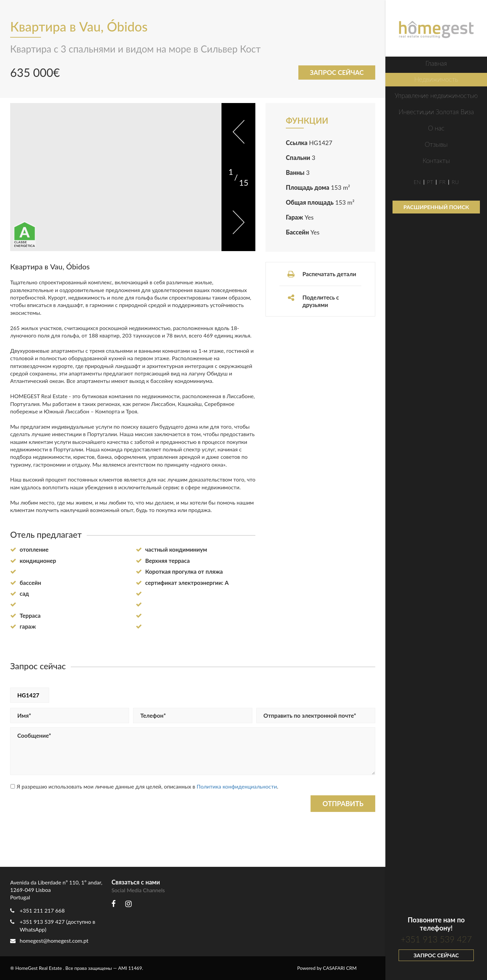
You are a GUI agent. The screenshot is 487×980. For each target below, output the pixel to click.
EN (417, 182)
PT (430, 182)
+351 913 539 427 (436, 939)
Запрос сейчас (436, 955)
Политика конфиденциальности (237, 786)
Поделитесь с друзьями (313, 301)
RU (455, 182)
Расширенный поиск (436, 207)
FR (442, 182)
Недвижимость (436, 79)
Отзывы (436, 144)
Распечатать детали (322, 274)
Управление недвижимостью (436, 95)
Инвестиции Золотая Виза (436, 112)
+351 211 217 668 (42, 910)
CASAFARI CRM (340, 968)
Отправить (343, 803)
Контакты (436, 160)
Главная (436, 63)
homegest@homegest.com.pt (49, 941)
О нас (436, 128)
